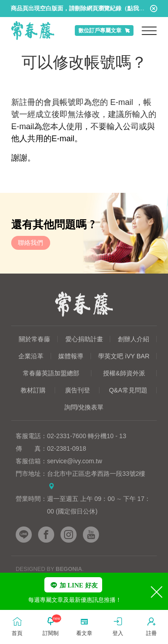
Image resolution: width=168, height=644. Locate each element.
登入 (118, 626)
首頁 (17, 626)
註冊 (151, 626)
